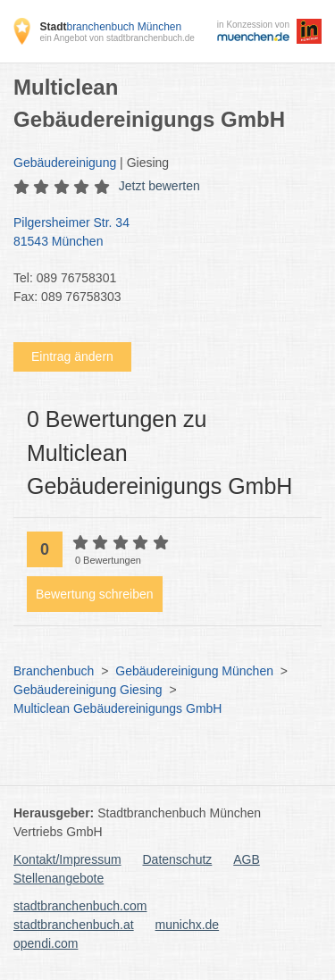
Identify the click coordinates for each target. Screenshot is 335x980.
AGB (247, 859)
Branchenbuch (54, 671)
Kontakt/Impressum (67, 859)
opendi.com (46, 943)
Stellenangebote (59, 878)
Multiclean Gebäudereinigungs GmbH (117, 708)
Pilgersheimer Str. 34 (159, 233)
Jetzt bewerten (159, 186)
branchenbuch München (110, 27)
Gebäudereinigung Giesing (88, 690)
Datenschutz (178, 859)
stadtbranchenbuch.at (74, 925)
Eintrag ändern (72, 356)
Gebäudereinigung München (194, 671)
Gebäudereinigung (65, 163)
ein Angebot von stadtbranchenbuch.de (117, 38)
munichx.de (188, 925)
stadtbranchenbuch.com (80, 906)
